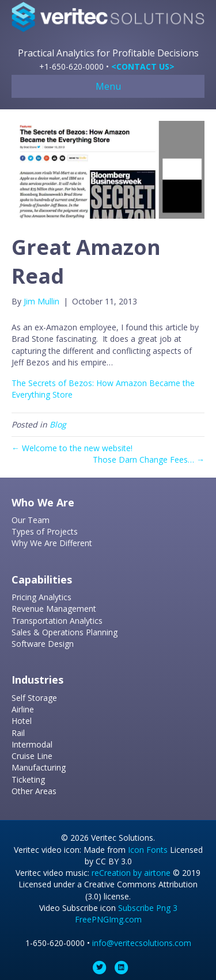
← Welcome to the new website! (72, 448)
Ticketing (28, 779)
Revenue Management (54, 609)
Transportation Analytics (57, 621)
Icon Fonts (148, 850)
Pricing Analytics (41, 597)
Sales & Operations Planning (65, 632)
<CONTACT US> (143, 66)
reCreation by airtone (131, 873)
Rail (18, 733)
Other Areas (34, 791)
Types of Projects (45, 531)
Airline (23, 709)
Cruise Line (32, 756)
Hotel (22, 721)
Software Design (43, 644)
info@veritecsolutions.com (142, 943)
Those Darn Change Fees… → (149, 460)
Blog (58, 424)
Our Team (31, 520)
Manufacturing (39, 767)
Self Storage (34, 698)
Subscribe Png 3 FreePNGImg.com (126, 914)
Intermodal (32, 744)
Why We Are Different (52, 543)
